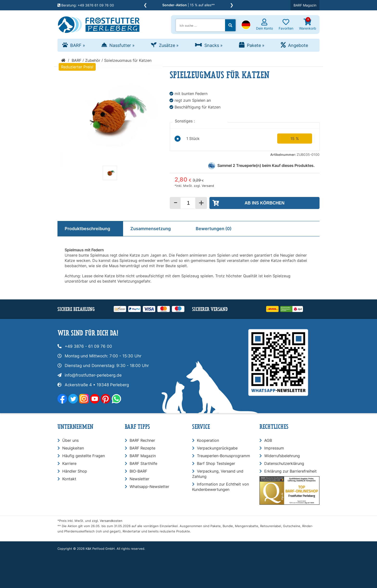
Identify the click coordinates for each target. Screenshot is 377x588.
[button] (246, 25)
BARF (78, 45)
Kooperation (208, 440)
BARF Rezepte (142, 448)
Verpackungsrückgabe (217, 448)
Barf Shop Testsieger (216, 463)
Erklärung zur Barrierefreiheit (290, 471)
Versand (208, 186)
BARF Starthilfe (143, 463)
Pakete (256, 45)
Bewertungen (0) (214, 229)
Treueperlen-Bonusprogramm (223, 456)
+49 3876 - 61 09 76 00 (88, 346)
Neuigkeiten (73, 448)
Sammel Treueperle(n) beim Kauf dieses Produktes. (266, 165)
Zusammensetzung (151, 229)
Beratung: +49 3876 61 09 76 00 (86, 5)
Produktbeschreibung (87, 229)
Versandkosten (111, 521)
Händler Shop (75, 471)
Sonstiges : (185, 121)
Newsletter (139, 479)
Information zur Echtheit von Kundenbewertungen (220, 487)
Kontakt (69, 479)
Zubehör (93, 60)
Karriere (69, 463)
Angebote (298, 45)
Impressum (274, 448)
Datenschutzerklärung (284, 463)
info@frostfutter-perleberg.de (93, 375)
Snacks (214, 45)
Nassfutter (122, 45)
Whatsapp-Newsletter (149, 487)
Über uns (70, 440)
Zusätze (169, 45)
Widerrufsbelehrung (282, 456)
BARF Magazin (305, 5)
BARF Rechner (142, 440)
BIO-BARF (138, 471)
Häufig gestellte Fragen (84, 456)
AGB (268, 440)
